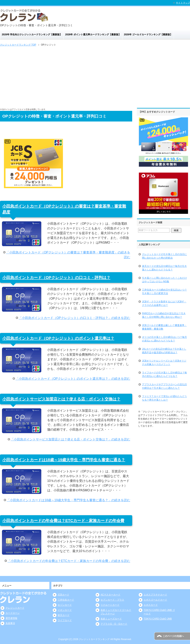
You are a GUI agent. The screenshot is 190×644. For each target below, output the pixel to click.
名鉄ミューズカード (111, 619)
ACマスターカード (110, 595)
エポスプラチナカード (155, 595)
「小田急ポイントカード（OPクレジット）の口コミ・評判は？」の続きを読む (74, 318)
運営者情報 (11, 618)
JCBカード (63, 595)
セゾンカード (65, 605)
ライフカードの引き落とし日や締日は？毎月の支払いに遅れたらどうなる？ (164, 374)
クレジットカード (15, 608)
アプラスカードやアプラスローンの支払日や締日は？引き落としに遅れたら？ (164, 386)
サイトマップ (183, 3)
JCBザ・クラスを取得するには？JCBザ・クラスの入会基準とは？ (164, 303)
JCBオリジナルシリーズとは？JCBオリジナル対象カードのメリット (164, 363)
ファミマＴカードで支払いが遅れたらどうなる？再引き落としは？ (164, 398)
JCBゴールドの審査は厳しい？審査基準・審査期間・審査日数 (164, 327)
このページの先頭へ (173, 636)
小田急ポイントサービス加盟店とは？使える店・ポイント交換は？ (61, 399)
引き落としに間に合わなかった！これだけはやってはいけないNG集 (164, 280)
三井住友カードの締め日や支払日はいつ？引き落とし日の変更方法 (164, 292)
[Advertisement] (95, 77)
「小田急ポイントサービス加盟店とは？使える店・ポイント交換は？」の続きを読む (70, 439)
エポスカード (151, 605)
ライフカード (65, 620)
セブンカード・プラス (112, 600)
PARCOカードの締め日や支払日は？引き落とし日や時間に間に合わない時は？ (164, 315)
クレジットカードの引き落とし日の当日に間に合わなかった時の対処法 (164, 256)
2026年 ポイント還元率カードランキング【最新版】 (93, 35)
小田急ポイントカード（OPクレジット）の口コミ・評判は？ (56, 278)
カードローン (13, 613)
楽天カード (64, 615)
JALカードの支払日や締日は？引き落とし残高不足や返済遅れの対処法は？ (164, 351)
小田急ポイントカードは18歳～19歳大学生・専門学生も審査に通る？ (64, 460)
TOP (18, 45)
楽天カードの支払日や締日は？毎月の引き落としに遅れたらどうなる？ (164, 268)
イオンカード (65, 610)
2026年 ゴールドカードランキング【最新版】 (148, 35)
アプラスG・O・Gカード (114, 624)
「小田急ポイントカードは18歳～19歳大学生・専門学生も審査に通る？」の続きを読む (68, 500)
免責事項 (10, 623)
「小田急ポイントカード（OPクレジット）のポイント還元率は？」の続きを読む (73, 379)
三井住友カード (66, 600)
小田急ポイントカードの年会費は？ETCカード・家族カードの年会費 (63, 521)
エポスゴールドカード (155, 600)
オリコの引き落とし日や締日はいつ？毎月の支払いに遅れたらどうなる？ (164, 339)
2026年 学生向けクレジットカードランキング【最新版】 (32, 35)
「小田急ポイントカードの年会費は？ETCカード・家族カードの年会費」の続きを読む (69, 561)
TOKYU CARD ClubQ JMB (158, 619)
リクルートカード (110, 605)
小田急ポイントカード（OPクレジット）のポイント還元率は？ (58, 338)
